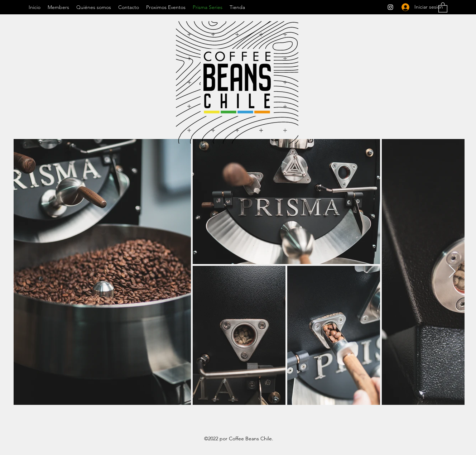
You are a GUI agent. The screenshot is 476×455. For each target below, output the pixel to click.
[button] (443, 7)
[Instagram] (390, 7)
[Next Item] (452, 272)
